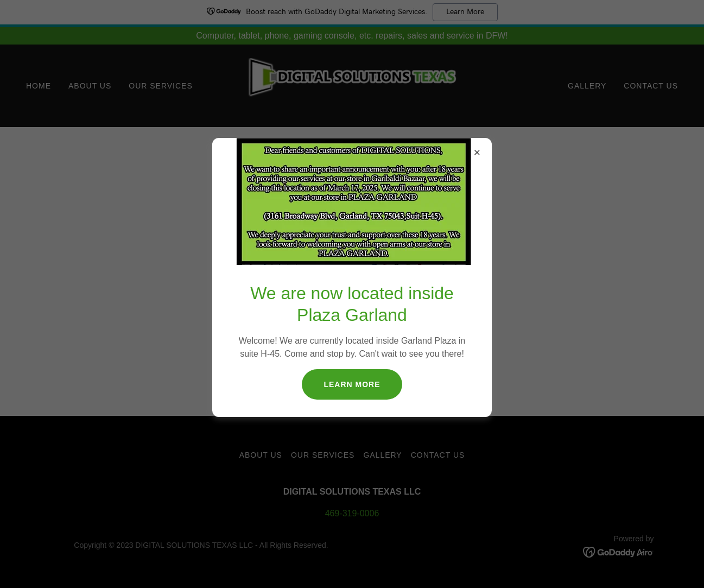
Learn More (352, 384)
